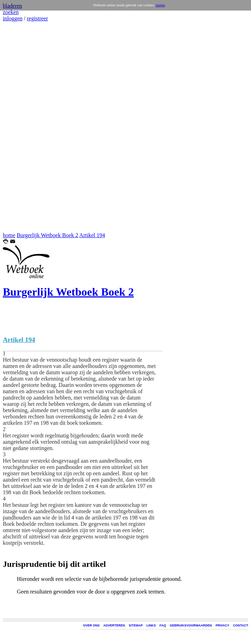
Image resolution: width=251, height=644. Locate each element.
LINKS (151, 625)
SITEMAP (136, 625)
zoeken (11, 12)
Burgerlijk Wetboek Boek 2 (48, 235)
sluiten (160, 5)
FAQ (163, 625)
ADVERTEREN (114, 625)
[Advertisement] (24, 127)
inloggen (13, 18)
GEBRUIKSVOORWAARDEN (191, 625)
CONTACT (241, 625)
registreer (37, 18)
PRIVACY (222, 625)
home (9, 235)
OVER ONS (91, 625)
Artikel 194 (92, 235)
